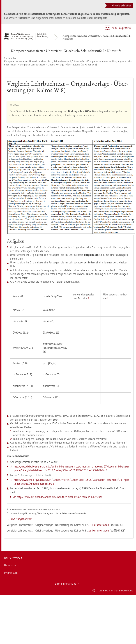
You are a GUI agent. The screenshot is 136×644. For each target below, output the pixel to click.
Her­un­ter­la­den (101, 525)
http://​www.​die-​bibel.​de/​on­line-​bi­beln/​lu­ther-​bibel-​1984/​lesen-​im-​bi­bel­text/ (59, 497)
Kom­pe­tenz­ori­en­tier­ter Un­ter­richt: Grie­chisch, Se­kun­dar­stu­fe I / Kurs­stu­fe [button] (64, 51)
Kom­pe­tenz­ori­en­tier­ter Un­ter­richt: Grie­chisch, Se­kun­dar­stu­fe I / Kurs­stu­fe (97, 37)
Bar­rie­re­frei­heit (13, 558)
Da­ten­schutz (11, 565)
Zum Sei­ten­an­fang (67, 584)
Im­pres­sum (11, 573)
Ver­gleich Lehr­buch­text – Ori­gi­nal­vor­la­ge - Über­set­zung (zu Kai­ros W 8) (58, 65)
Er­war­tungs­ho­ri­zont (21, 519)
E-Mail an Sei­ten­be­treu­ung (116, 591)
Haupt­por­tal (101, 18)
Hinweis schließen (120, 5)
